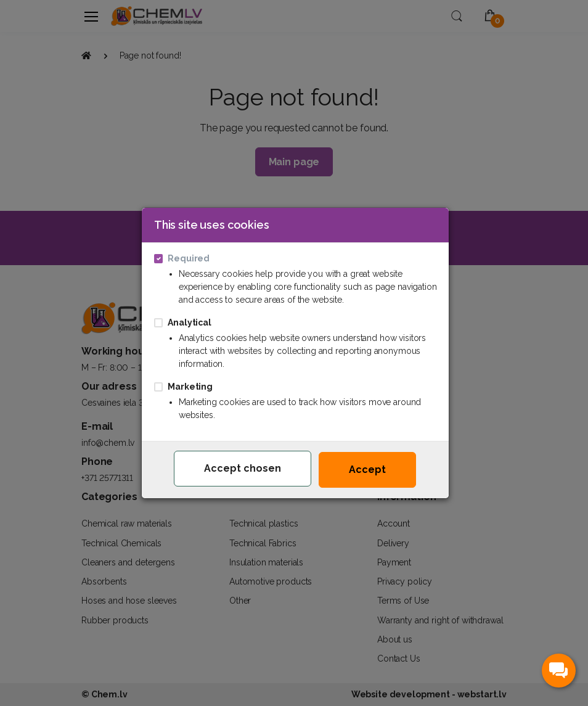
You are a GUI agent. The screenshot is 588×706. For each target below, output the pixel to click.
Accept (367, 470)
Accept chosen (243, 468)
